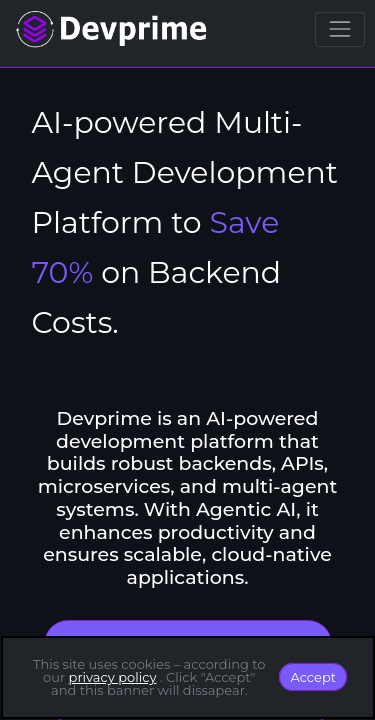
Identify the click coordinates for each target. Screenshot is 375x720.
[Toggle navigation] (339, 29)
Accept (313, 677)
